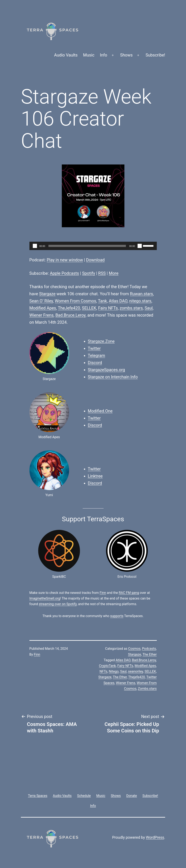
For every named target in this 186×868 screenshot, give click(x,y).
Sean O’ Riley (41, 301)
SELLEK (89, 308)
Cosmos (134, 649)
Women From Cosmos (75, 301)
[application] (93, 246)
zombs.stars (131, 308)
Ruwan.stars (141, 294)
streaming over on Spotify (58, 604)
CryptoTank (107, 666)
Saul (149, 308)
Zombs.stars (147, 689)
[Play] (35, 246)
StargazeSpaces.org (106, 370)
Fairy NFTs (108, 308)
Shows (127, 55)
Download (95, 260)
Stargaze (47, 294)
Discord (95, 363)
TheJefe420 (69, 308)
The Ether (150, 654)
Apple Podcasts (65, 273)
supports (117, 616)
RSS (102, 273)
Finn (103, 593)
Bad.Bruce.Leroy (70, 315)
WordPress (155, 837)
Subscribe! (155, 55)
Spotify (89, 273)
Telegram (97, 356)
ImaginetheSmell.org (45, 598)
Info (104, 55)
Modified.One (100, 411)
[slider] (87, 246)
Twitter (94, 348)
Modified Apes (43, 308)
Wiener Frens (42, 315)
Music (89, 55)
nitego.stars (140, 301)
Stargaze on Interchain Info (113, 377)
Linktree (95, 476)
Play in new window (65, 260)
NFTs (103, 671)
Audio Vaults (66, 55)
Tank (102, 301)
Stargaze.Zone (101, 341)
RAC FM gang (129, 593)
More (114, 273)
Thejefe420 (137, 677)
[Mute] (140, 246)
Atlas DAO (118, 301)
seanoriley (136, 671)
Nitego (114, 671)
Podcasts (149, 649)
